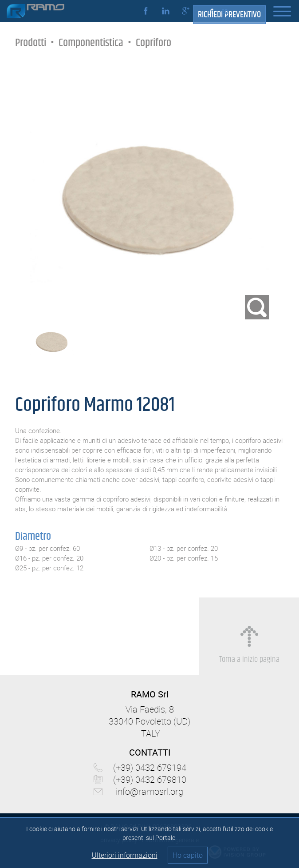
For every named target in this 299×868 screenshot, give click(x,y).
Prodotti (31, 43)
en (225, 11)
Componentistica (91, 43)
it (211, 11)
